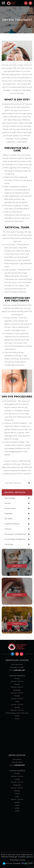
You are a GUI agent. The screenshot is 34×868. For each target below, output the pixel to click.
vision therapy (10, 498)
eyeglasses (8, 514)
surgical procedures (12, 524)
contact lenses (10, 508)
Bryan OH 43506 (17, 760)
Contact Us (17, 624)
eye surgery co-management (15, 534)
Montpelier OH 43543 (17, 666)
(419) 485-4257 (19, 670)
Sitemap (22, 860)
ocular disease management (15, 539)
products (8, 529)
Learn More (17, 566)
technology (9, 544)
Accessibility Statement (25, 857)
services (7, 503)
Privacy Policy (14, 860)
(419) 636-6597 (20, 765)
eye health (9, 519)
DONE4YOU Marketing (8, 857)
